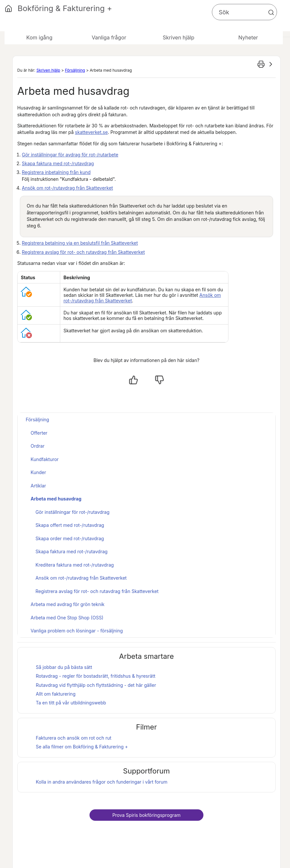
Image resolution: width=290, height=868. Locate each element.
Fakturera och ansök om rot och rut (74, 738)
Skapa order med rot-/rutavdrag (70, 538)
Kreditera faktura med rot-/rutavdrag (75, 565)
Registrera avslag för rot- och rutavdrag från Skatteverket (83, 252)
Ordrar (38, 446)
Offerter (39, 433)
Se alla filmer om (82, 747)
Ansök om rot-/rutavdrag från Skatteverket (67, 188)
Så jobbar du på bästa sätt (64, 667)
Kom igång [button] (39, 37)
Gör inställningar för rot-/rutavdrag (72, 512)
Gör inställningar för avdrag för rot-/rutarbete (70, 155)
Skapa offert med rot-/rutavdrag (70, 525)
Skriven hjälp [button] (179, 37)
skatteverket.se (91, 132)
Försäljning (75, 70)
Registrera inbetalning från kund (56, 172)
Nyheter (248, 37)
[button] (271, 12)
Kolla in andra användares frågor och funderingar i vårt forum (102, 782)
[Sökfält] (244, 12)
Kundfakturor (45, 459)
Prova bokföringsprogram (146, 815)
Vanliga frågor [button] (109, 37)
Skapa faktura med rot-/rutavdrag (58, 163)
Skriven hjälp (48, 70)
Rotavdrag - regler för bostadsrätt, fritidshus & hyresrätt (96, 676)
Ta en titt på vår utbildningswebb (71, 703)
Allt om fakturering (56, 694)
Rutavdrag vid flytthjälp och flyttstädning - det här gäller (96, 685)
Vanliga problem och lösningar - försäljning (77, 631)
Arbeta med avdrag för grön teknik (68, 604)
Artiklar (38, 486)
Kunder (38, 472)
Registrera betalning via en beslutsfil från (80, 243)
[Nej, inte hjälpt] (159, 380)
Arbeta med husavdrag (56, 499)
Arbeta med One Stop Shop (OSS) (67, 618)
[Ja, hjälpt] (133, 380)
